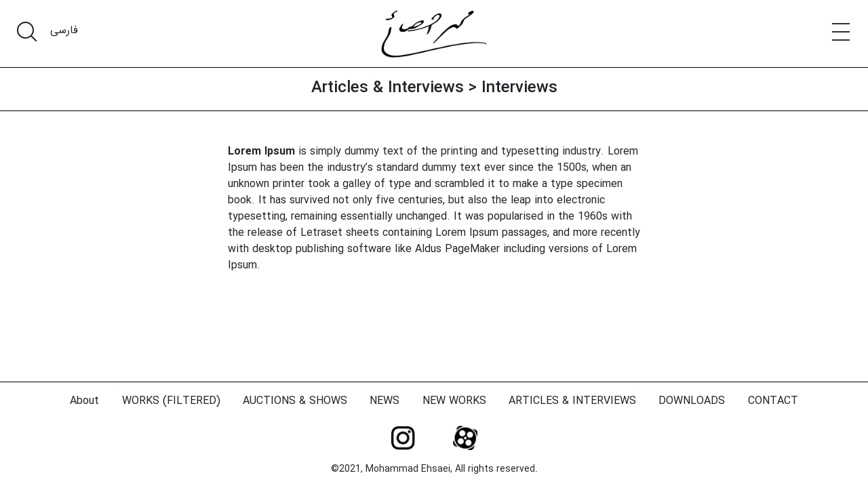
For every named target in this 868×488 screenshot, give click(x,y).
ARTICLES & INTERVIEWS (572, 401)
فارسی (64, 30)
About (84, 401)
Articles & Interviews (388, 88)
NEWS (384, 401)
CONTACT (773, 401)
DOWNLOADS (692, 401)
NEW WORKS (454, 401)
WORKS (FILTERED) (171, 401)
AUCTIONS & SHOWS (295, 401)
